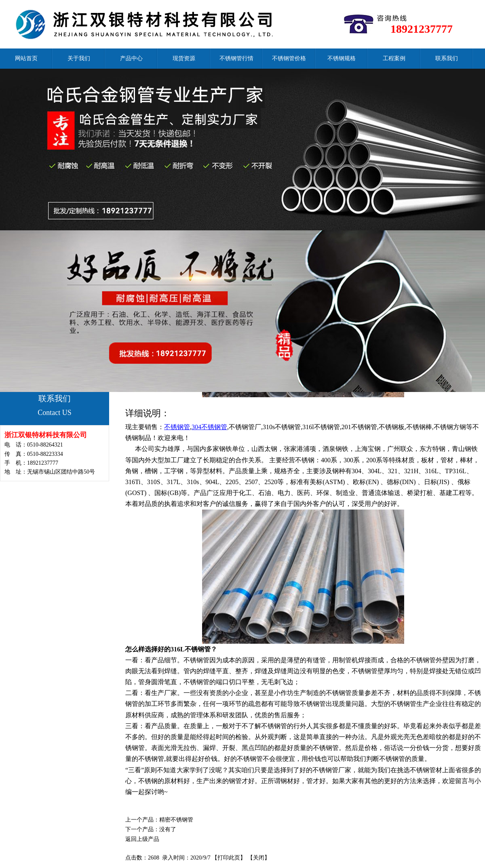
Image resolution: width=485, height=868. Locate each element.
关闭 (259, 858)
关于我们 (79, 58)
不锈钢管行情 (236, 58)
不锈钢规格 (342, 58)
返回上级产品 (142, 839)
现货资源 (184, 58)
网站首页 (26, 58)
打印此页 (229, 858)
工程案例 (394, 58)
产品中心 (131, 58)
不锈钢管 (177, 427)
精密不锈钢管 (176, 820)
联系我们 (447, 58)
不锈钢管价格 (289, 58)
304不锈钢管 (209, 427)
